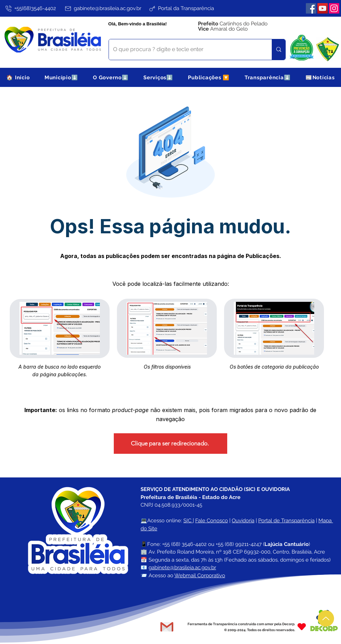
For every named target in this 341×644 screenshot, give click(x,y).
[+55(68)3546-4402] (30, 8)
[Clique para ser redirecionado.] (170, 444)
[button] (61, 77)
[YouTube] (323, 8)
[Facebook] (311, 8)
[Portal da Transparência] (181, 8)
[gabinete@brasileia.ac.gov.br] (103, 8)
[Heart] (302, 627)
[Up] (326, 618)
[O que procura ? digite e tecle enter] (185, 50)
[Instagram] (334, 8)
